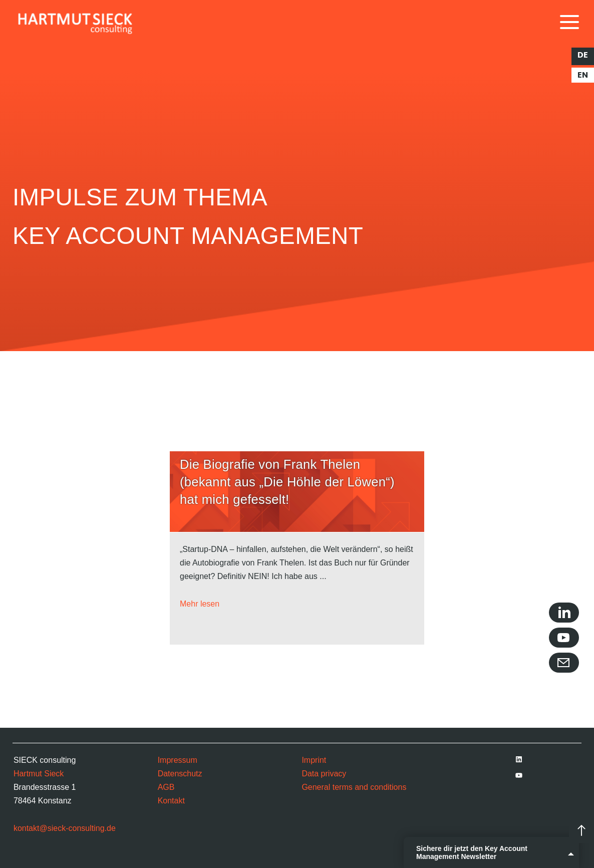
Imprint (314, 760)
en (583, 75)
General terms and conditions (354, 787)
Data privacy (324, 774)
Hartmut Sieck (39, 774)
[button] (22, 846)
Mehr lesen (200, 604)
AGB (166, 787)
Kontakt (171, 801)
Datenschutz (180, 774)
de (583, 55)
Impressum (178, 760)
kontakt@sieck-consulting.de (65, 828)
